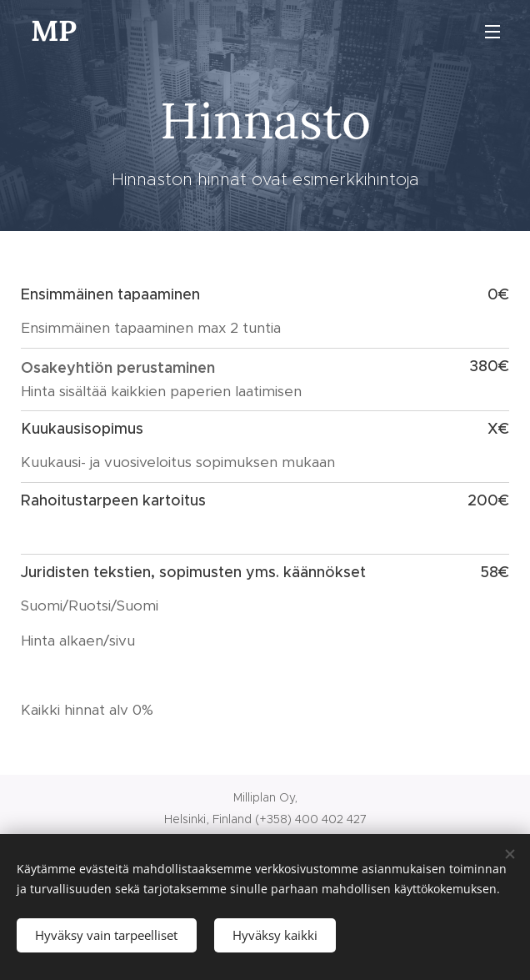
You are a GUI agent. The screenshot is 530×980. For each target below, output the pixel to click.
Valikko (492, 32)
